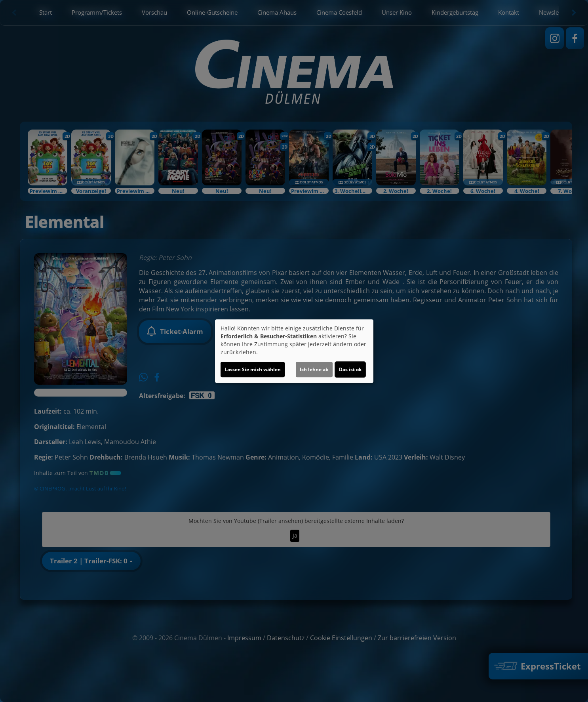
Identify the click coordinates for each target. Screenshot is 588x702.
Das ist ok (350, 369)
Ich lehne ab (314, 369)
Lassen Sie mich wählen (253, 369)
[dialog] (294, 351)
